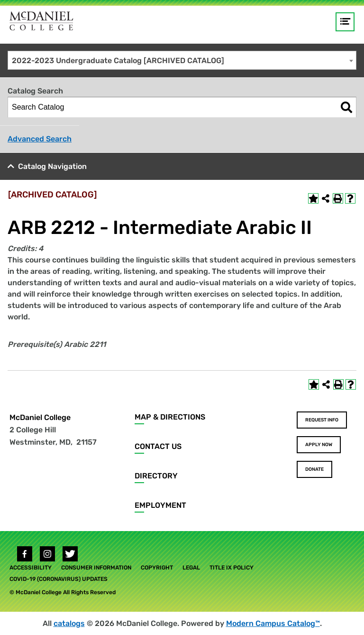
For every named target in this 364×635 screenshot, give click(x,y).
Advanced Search (40, 139)
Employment (160, 505)
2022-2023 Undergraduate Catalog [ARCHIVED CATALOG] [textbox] (118, 61)
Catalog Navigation (52, 166)
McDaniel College (40, 417)
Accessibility (31, 568)
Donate (314, 469)
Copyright (157, 568)
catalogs (69, 623)
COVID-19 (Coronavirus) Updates (59, 579)
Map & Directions (170, 417)
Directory (156, 476)
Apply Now (319, 445)
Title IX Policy (232, 568)
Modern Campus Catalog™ (273, 623)
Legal (191, 568)
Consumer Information (96, 568)
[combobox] (182, 60)
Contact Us (158, 446)
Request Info (322, 420)
